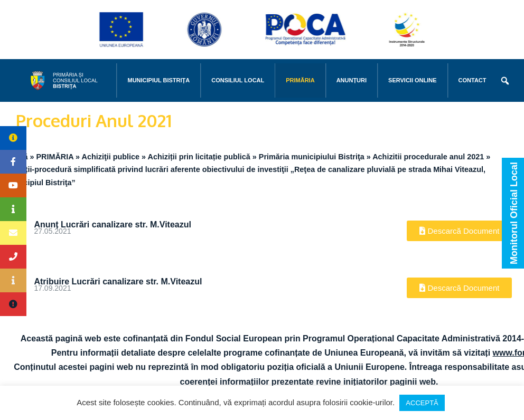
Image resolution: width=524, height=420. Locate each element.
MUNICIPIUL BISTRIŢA (158, 80)
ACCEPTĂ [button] (422, 403)
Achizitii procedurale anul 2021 (428, 157)
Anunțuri (352, 80)
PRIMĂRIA (300, 80)
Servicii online (412, 80)
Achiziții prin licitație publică (199, 157)
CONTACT (472, 80)
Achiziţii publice (111, 157)
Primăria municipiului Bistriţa (312, 157)
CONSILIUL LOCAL (238, 80)
